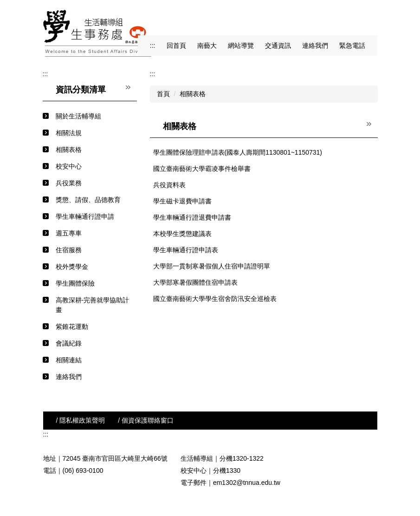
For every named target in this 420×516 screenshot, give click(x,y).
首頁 (163, 94)
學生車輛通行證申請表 (186, 250)
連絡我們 (315, 46)
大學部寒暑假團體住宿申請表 (195, 282)
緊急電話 (352, 46)
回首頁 (176, 46)
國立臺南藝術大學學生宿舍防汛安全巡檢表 (215, 299)
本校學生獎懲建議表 (182, 234)
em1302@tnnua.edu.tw (247, 483)
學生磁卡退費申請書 (182, 201)
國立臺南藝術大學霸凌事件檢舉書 (202, 169)
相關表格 (193, 94)
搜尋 (369, 19)
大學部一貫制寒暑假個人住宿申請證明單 (212, 266)
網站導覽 (241, 46)
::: (153, 46)
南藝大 (207, 46)
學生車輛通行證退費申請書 (192, 217)
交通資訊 (278, 46)
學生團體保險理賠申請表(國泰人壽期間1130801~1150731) (238, 152)
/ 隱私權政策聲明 (81, 420)
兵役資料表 (169, 185)
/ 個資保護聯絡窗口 (146, 420)
